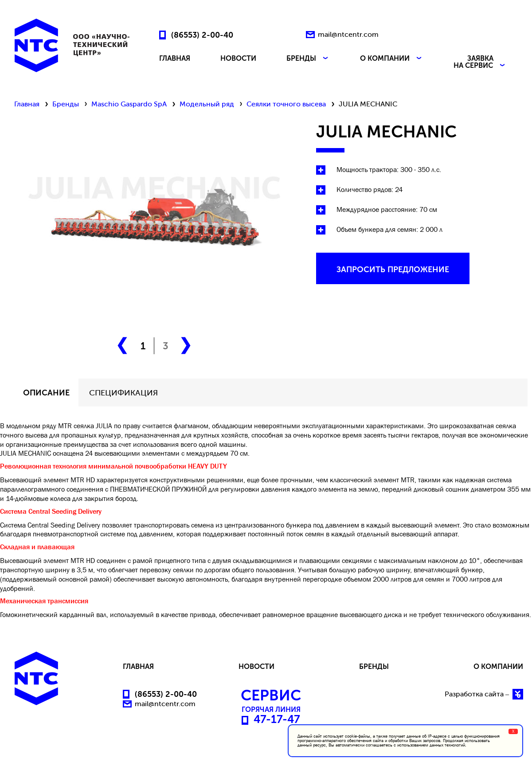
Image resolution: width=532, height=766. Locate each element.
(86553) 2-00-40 (202, 35)
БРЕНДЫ (308, 59)
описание (46, 393)
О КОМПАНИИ (392, 59)
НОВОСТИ (238, 59)
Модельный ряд (207, 104)
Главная (27, 104)
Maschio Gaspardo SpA (129, 104)
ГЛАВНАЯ (175, 59)
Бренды (66, 104)
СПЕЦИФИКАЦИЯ (123, 393)
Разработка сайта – (484, 694)
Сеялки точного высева (286, 104)
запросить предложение (393, 270)
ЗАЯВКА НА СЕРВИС (480, 62)
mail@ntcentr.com (348, 34)
